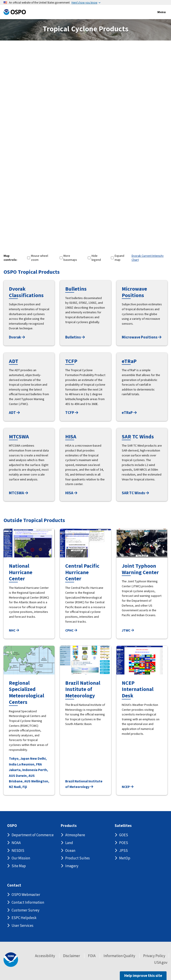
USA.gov (161, 962)
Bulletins (75, 337)
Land (69, 843)
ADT (14, 413)
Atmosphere (75, 835)
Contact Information (28, 902)
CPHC (71, 630)
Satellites (123, 826)
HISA (71, 493)
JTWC (128, 630)
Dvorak (17, 337)
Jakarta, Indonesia (23, 770)
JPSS (123, 850)
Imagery (72, 866)
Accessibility (45, 956)
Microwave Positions (142, 337)
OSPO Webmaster (26, 895)
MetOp (125, 858)
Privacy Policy (154, 956)
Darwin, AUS (25, 776)
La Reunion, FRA (30, 764)
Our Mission (21, 858)
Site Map (19, 866)
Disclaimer (71, 956)
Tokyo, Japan (19, 758)
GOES (124, 835)
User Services (22, 925)
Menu (157, 12)
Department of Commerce (33, 835)
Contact (14, 885)
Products (69, 826)
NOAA (16, 843)
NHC (14, 630)
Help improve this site (143, 976)
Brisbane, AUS (20, 781)
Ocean (70, 850)
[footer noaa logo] (11, 960)
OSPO (12, 826)
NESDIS (18, 850)
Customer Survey (25, 910)
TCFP (72, 413)
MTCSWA (18, 493)
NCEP (128, 787)
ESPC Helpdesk (24, 918)
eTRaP (129, 413)
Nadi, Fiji (20, 787)
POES (124, 843)
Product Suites (77, 858)
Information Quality (119, 956)
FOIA (92, 956)
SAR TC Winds (135, 493)
